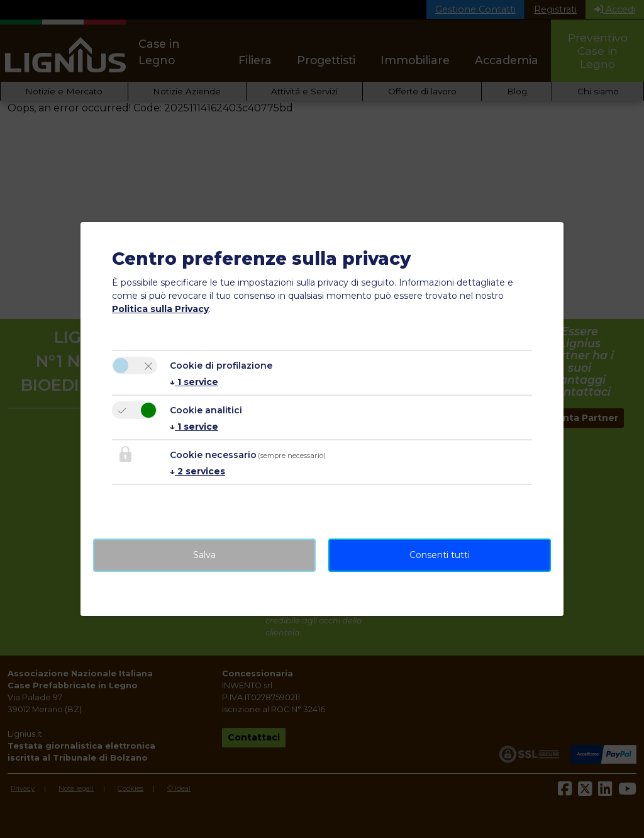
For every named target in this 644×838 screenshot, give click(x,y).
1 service (194, 382)
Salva (204, 555)
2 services (197, 471)
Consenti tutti (440, 555)
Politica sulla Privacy (160, 309)
